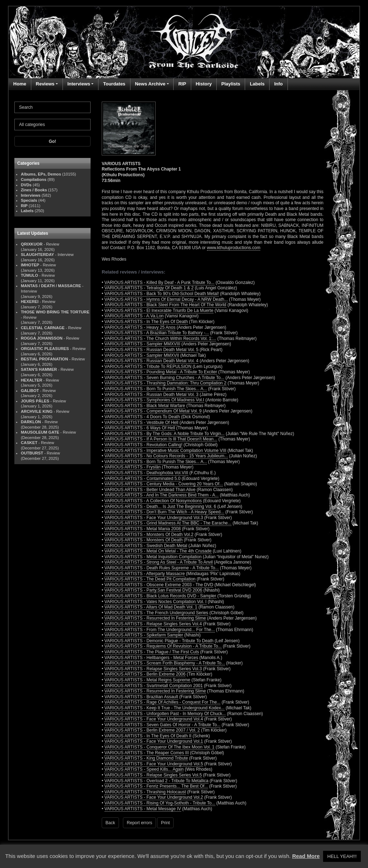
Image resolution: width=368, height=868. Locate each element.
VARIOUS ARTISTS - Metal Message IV (143, 809)
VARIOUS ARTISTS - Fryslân (133, 467)
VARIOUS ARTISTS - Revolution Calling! (144, 445)
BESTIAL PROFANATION (44, 359)
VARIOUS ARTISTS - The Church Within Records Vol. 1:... (160, 339)
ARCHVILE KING (37, 411)
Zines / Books (34, 190)
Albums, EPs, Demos (41, 174)
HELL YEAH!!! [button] (342, 856)
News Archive (150, 84)
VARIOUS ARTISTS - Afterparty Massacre (145, 574)
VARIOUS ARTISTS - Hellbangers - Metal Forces (151, 658)
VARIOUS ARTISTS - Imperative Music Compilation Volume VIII (165, 451)
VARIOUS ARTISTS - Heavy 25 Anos (140, 327)
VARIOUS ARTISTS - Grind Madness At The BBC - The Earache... (168, 523)
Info (279, 84)
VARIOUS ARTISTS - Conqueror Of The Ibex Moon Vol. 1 (160, 747)
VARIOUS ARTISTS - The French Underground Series (157, 613)
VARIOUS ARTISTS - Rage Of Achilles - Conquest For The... (163, 702)
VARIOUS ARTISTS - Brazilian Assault (141, 697)
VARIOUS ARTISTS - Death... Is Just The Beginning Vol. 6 (160, 507)
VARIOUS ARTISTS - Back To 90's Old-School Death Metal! (162, 294)
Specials (29, 200)
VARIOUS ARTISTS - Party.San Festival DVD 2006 (153, 590)
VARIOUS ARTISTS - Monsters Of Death (144, 540)
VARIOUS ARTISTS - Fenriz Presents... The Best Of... (156, 786)
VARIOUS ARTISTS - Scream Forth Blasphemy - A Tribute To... (165, 663)
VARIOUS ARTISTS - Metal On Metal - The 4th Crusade (158, 551)
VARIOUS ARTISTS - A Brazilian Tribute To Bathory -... (157, 333)
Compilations (34, 179)
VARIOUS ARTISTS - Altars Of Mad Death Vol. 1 (151, 607)
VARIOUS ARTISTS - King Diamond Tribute (146, 758)
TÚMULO (29, 275)
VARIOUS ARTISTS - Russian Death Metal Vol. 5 (152, 350)
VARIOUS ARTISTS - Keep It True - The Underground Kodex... (165, 708)
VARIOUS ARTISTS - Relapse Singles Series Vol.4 (153, 624)
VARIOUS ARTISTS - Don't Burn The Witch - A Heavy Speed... (164, 512)
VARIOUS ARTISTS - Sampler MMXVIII (142, 344)
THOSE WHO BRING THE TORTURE (55, 312)
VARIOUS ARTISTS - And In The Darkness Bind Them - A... (162, 495)
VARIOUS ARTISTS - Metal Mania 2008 (143, 529)
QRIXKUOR (32, 244)
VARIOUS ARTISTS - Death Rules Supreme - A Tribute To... (162, 568)
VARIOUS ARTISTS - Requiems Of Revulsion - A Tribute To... (163, 646)
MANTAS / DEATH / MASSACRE (51, 286)
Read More (306, 856)
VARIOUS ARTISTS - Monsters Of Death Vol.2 (149, 535)
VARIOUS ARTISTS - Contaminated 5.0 (143, 479)
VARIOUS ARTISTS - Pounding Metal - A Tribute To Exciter (161, 372)
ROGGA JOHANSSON (42, 338)
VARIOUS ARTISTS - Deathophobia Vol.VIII (146, 473)
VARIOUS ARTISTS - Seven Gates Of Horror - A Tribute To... (163, 725)
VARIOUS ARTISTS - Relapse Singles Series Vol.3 (153, 669)
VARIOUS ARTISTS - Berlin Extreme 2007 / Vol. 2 (152, 730)
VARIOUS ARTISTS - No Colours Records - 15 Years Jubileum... (166, 456)
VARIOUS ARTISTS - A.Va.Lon (134, 316)
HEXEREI (30, 302)
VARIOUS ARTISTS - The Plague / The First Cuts (152, 652)
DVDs (26, 185)
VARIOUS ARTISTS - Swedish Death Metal (146, 546)
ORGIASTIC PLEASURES (45, 349)
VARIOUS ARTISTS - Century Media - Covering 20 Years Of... (164, 484)
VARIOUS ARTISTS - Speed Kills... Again (144, 769)
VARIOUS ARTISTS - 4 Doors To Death (142, 417)
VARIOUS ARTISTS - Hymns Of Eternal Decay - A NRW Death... (166, 299)
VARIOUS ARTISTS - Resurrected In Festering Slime (155, 618)
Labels (257, 84)
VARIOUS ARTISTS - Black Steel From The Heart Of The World (165, 305)
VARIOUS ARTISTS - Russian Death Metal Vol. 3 (152, 395)
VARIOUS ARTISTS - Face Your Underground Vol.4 (154, 719)
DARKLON (31, 422)
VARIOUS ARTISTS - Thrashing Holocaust (145, 792)
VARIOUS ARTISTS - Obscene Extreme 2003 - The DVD (159, 585)
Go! (53, 141)
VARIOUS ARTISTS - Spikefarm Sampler (144, 635)
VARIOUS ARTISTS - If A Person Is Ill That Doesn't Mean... (161, 439)
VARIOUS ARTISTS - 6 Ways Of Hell (140, 428)
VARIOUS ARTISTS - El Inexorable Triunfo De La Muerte (159, 311)
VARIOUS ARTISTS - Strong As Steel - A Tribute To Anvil (159, 562)
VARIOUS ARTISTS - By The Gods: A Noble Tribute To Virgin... (165, 434)
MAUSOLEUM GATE (40, 432)
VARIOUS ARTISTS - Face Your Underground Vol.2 (154, 797)
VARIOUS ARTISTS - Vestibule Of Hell (142, 423)
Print (165, 823)
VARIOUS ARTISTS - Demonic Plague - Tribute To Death (159, 641)
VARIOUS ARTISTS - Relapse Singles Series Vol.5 (153, 775)
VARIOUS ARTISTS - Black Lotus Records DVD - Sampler (160, 596)
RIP (182, 84)
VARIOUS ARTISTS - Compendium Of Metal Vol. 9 (153, 411)
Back (111, 823)
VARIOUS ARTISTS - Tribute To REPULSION (148, 367)
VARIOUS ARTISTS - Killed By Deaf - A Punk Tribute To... (160, 283)
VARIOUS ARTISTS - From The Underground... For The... (160, 630)
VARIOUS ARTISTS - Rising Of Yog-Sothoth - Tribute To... (160, 803)
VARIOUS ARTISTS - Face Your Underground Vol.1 (154, 741)
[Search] (52, 107)
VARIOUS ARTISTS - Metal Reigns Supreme (148, 680)
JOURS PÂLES (35, 401)
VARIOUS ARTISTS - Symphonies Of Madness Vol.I (155, 400)
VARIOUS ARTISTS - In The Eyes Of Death (146, 322)
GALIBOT (30, 391)
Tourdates (114, 84)
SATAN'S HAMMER (39, 369)
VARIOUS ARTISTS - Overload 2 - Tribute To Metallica (157, 781)
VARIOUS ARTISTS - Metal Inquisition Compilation (153, 557)
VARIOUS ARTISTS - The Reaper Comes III (147, 753)
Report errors (140, 823)
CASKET (29, 443)
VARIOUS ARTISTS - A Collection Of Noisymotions (153, 501)
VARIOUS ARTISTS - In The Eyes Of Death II (148, 736)
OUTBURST (32, 453)
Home (20, 84)
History (204, 84)
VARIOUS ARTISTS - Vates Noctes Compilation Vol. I (156, 602)
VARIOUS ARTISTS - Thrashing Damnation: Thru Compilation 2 (165, 383)
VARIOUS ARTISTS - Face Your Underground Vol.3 (154, 518)
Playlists (231, 84)
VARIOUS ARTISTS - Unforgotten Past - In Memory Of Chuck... (165, 714)
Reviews (45, 84)
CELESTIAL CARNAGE (43, 328)
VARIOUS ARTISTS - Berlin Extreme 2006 (145, 674)
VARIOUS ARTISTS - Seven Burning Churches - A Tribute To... (164, 378)
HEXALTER (31, 380)
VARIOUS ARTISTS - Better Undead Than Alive (150, 490)
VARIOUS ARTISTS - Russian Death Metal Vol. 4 (152, 361)
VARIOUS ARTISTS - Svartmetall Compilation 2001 (154, 686)
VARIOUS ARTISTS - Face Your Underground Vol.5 (154, 764)
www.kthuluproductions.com (234, 248)
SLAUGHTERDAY (37, 255)
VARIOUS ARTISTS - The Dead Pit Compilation (150, 579)
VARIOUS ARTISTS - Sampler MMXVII (142, 355)
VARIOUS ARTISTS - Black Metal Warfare (145, 406)
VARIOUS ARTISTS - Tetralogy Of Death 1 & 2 (149, 288)
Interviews (79, 84)
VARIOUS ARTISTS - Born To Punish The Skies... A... (156, 389)
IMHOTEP (30, 265)
